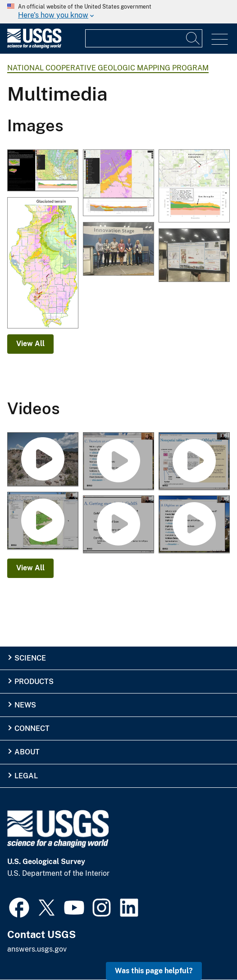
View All (30, 344)
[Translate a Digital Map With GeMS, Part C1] (118, 462)
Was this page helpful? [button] (154, 971)
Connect (32, 728)
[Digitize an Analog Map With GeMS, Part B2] (43, 521)
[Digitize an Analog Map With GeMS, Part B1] (194, 525)
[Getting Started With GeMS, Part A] (118, 525)
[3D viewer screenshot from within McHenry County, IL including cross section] (43, 171)
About (27, 752)
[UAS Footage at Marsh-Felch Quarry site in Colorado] (43, 460)
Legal (26, 776)
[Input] (144, 38)
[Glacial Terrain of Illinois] (43, 263)
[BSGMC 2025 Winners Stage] (118, 250)
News (25, 705)
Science (30, 658)
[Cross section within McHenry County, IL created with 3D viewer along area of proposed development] (194, 187)
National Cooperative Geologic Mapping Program (108, 68)
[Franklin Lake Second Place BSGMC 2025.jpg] (194, 256)
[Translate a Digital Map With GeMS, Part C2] (194, 462)
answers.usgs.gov (37, 949)
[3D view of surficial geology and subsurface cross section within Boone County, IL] (118, 183)
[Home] (34, 46)
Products (34, 682)
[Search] (193, 38)
